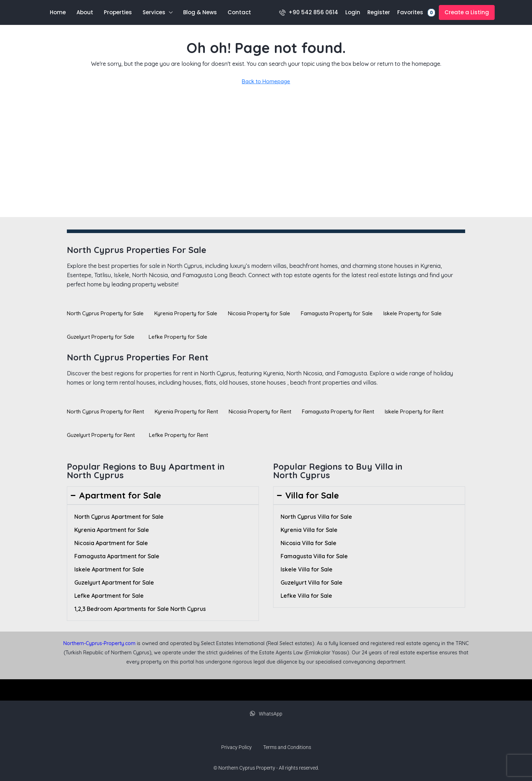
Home (58, 12)
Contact (239, 12)
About (85, 12)
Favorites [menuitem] (416, 13)
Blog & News (200, 12)
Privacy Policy (236, 747)
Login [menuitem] (353, 12)
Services (154, 12)
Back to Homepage (266, 81)
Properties (118, 12)
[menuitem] (309, 12)
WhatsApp (266, 714)
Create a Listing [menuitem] (467, 12)
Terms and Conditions (287, 747)
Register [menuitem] (379, 12)
